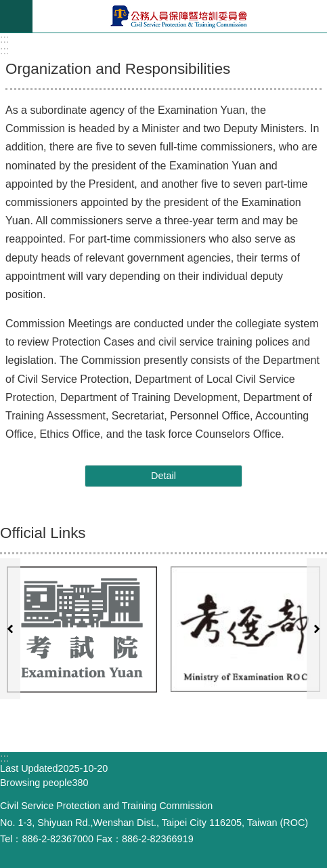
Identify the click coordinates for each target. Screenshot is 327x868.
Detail (163, 476)
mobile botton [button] (16, 16)
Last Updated (29, 768)
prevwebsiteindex (10, 629)
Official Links (43, 533)
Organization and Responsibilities (118, 69)
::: (4, 39)
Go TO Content (7, 7)
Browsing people (36, 783)
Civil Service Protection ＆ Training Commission (180, 16)
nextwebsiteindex (317, 629)
